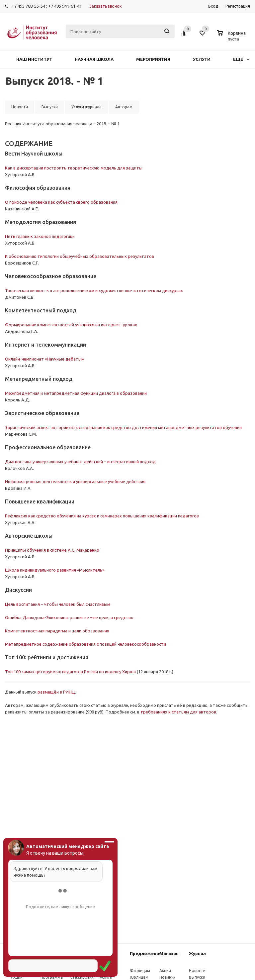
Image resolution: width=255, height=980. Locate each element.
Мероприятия (153, 59)
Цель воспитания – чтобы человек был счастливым (58, 604)
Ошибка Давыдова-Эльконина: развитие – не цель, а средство (69, 617)
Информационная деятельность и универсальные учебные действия (75, 482)
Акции (17, 977)
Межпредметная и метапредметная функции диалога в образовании (76, 393)
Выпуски (197, 977)
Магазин (169, 953)
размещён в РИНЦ (56, 692)
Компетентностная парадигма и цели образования (57, 631)
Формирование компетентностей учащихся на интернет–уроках (71, 325)
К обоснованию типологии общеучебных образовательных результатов (80, 256)
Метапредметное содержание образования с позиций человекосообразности (85, 644)
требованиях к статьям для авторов (178, 712)
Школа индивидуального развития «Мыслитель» (55, 570)
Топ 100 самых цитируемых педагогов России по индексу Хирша (70, 672)
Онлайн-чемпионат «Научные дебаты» (44, 359)
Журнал (197, 953)
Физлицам (140, 971)
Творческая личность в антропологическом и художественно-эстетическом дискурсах (94, 290)
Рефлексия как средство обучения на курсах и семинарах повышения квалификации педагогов (102, 516)
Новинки (168, 977)
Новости (197, 971)
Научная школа (94, 59)
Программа (52, 977)
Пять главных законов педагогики (40, 236)
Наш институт (34, 59)
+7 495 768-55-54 (28, 6)
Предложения (146, 953)
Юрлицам (139, 977)
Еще (241, 59)
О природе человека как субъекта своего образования (61, 202)
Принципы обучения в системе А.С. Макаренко (52, 550)
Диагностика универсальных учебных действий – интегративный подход (80, 462)
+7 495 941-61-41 (65, 6)
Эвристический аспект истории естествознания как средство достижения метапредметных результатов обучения (123, 427)
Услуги (202, 59)
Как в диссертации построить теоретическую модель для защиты (74, 168)
